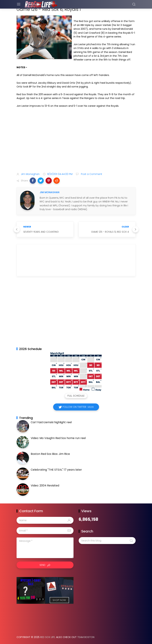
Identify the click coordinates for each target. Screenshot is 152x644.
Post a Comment (91, 174)
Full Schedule (76, 396)
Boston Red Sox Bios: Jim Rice (50, 454)
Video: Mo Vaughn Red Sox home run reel (58, 438)
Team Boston (86, 637)
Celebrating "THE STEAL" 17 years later (56, 470)
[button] (33, 181)
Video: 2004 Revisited (45, 485)
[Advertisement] (76, 143)
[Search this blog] (107, 541)
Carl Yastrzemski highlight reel (51, 422)
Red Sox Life (48, 637)
